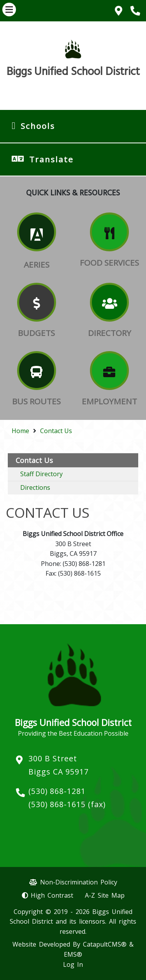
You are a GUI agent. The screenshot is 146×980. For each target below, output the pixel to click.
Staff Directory (41, 474)
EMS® (73, 954)
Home (20, 431)
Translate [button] (51, 159)
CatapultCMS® (105, 944)
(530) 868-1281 (57, 791)
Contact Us (56, 431)
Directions (35, 487)
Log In (73, 964)
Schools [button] (38, 126)
